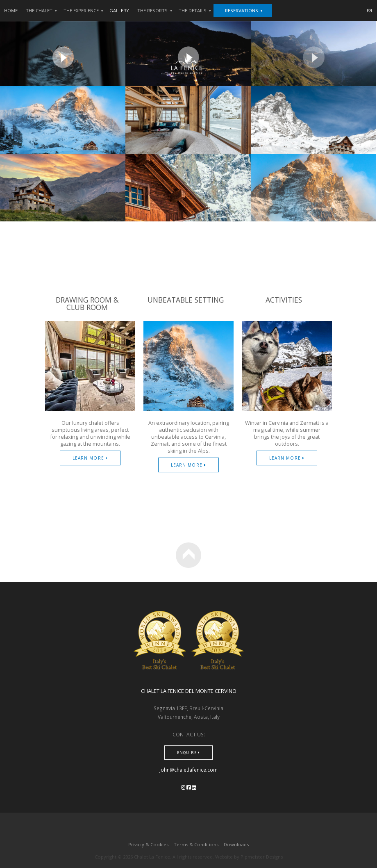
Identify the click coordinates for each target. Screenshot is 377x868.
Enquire (188, 753)
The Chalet (42, 10)
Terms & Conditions (196, 844)
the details (195, 10)
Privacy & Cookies (148, 844)
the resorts (155, 10)
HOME (11, 10)
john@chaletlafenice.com (188, 770)
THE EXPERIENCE (84, 10)
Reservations (244, 10)
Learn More (90, 458)
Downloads (236, 844)
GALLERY (119, 10)
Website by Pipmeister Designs (249, 857)
